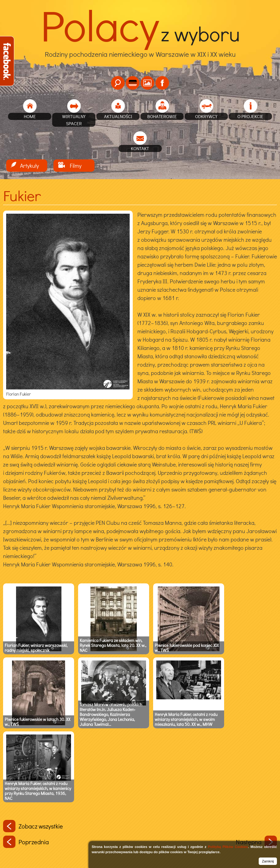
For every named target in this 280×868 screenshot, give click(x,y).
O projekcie (250, 116)
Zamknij (268, 861)
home (30, 116)
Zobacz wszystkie (33, 826)
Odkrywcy (206, 116)
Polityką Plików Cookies (228, 847)
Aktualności (118, 116)
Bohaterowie (162, 116)
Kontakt (140, 148)
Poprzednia (26, 842)
